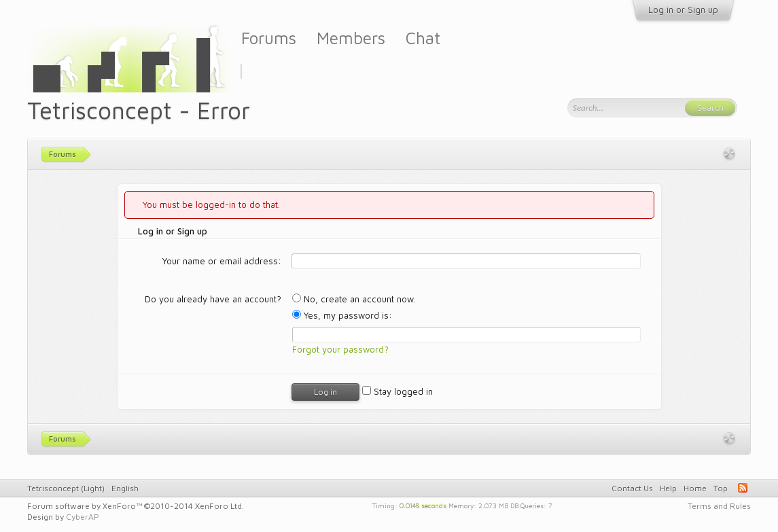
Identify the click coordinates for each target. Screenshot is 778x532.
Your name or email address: (222, 261)
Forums (269, 38)
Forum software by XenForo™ (136, 506)
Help (668, 488)
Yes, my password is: (342, 315)
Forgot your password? (340, 349)
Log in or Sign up (683, 10)
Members (351, 38)
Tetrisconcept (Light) (66, 488)
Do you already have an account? (213, 299)
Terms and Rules (719, 506)
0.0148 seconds (423, 505)
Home (695, 488)
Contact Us (632, 488)
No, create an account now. (354, 299)
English (125, 488)
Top (721, 488)
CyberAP (83, 517)
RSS (743, 488)
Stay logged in (397, 391)
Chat (423, 38)
